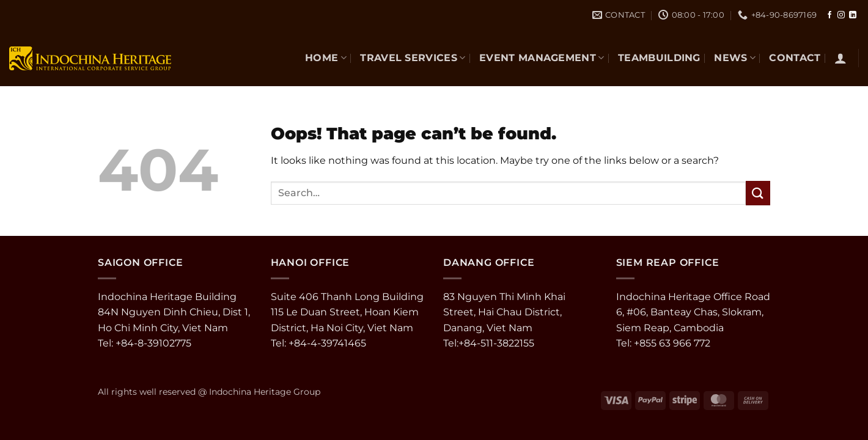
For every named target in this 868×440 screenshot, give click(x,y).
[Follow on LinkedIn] (853, 15)
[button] (840, 58)
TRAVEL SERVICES (413, 58)
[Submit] (758, 193)
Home (326, 58)
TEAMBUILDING (659, 58)
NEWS (735, 58)
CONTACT (795, 58)
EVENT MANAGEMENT (542, 58)
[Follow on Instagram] (841, 15)
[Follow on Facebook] (829, 15)
